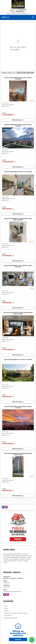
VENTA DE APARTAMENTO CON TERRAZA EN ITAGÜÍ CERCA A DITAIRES (18, 219)
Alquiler (6, 611)
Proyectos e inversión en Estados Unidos (16, 613)
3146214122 (22, 10)
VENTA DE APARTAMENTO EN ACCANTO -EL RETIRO (18, 360)
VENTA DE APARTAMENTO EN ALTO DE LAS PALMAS (18, 172)
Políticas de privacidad (11, 618)
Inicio (6, 606)
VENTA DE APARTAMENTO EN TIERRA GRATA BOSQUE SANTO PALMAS (18, 313)
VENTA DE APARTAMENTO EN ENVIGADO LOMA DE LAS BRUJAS (18, 78)
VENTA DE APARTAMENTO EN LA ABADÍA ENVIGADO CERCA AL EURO (18, 454)
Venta (6, 608)
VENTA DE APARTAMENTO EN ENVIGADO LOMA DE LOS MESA (18, 125)
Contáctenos (8, 615)
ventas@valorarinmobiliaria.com (13, 591)
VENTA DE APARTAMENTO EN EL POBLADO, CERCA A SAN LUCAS (18, 266)
